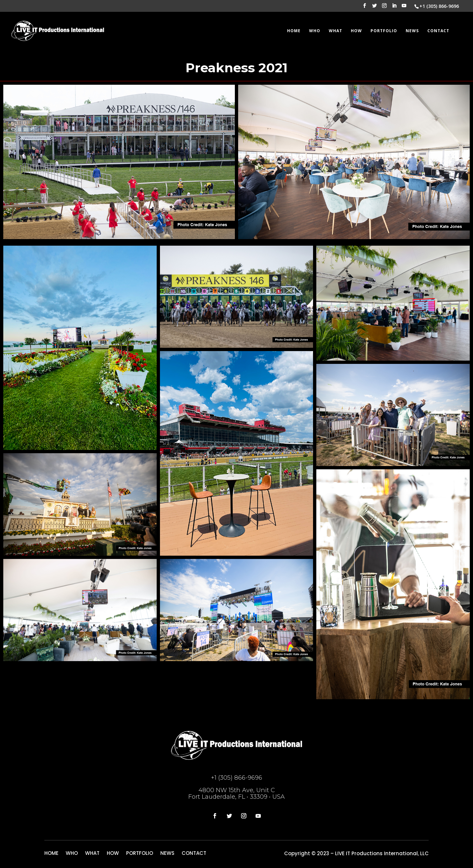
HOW (356, 31)
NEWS (412, 31)
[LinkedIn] (394, 8)
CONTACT (438, 31)
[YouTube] (404, 8)
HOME (294, 31)
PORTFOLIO (384, 31)
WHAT (336, 31)
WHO (315, 31)
